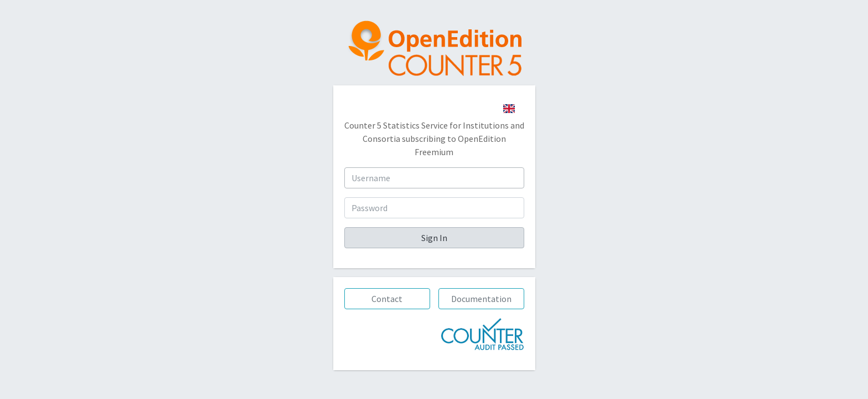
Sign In (434, 238)
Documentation (481, 299)
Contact (387, 299)
